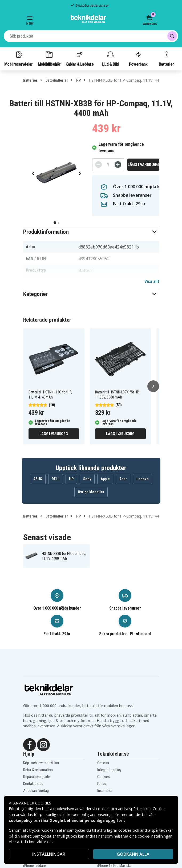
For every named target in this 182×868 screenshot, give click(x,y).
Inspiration (105, 791)
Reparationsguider (37, 777)
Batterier (166, 58)
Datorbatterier (56, 80)
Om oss (103, 763)
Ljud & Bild (110, 58)
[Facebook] (30, 744)
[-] (98, 165)
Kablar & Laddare (80, 58)
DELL (56, 479)
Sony (87, 479)
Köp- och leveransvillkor (41, 763)
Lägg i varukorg (143, 165)
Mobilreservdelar (18, 58)
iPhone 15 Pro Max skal (115, 866)
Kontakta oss (33, 784)
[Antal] (108, 165)
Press (102, 784)
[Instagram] (43, 744)
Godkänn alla (133, 854)
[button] (91, 232)
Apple (105, 479)
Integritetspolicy (109, 770)
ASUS (38, 479)
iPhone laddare (35, 866)
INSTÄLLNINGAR (49, 854)
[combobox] (91, 36)
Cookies (104, 777)
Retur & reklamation (38, 770)
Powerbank (138, 58)
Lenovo (143, 479)
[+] (118, 165)
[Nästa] (153, 386)
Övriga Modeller (91, 492)
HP (78, 80)
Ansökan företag (36, 791)
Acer (123, 479)
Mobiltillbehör (49, 58)
